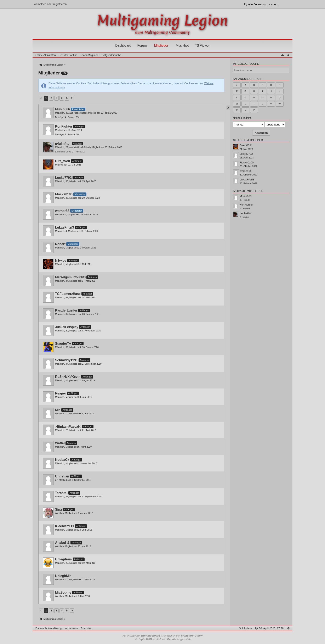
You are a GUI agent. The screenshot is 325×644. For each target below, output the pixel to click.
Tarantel (61, 493)
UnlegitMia (63, 576)
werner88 (62, 211)
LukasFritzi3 (65, 227)
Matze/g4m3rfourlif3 (70, 277)
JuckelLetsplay (67, 327)
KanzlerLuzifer (66, 310)
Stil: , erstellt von (162, 639)
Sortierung (242, 118)
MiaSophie (63, 592)
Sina (59, 509)
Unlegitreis (64, 559)
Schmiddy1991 (66, 360)
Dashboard (123, 46)
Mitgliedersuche (246, 64)
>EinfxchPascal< (68, 427)
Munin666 (63, 109)
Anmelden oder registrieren (50, 4)
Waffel (60, 443)
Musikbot (182, 46)
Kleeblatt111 (65, 526)
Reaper (61, 393)
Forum (142, 46)
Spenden (86, 628)
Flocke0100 (64, 194)
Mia (58, 410)
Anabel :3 (62, 543)
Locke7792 (63, 178)
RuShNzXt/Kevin (68, 377)
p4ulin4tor (63, 144)
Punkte (71, 117)
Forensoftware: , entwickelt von (163, 636)
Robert (60, 244)
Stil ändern (245, 628)
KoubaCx (62, 460)
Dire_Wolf (63, 161)
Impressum (71, 628)
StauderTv (63, 344)
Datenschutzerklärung (49, 628)
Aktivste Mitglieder (248, 191)
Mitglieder (161, 46)
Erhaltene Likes (63, 152)
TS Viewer (202, 46)
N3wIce (61, 261)
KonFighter (64, 126)
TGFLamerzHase (68, 294)
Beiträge (59, 117)
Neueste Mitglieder (248, 140)
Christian (62, 476)
